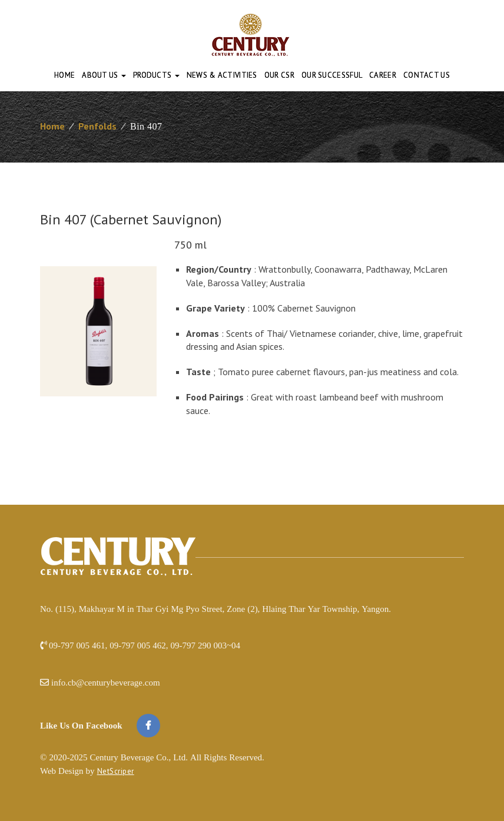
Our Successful (332, 75)
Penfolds (97, 126)
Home (64, 75)
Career (383, 75)
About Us (104, 75)
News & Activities (222, 75)
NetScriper (116, 771)
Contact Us (427, 75)
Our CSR (279, 75)
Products (156, 75)
